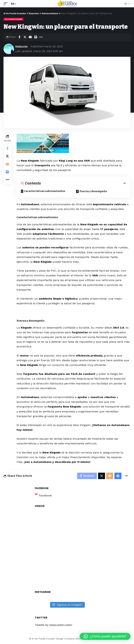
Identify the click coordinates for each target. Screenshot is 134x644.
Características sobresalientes (45, 191)
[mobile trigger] (6, 4)
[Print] (36, 37)
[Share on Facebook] (19, 37)
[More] (41, 37)
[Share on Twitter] (25, 37)
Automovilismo (13, 19)
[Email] (30, 37)
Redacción (22, 46)
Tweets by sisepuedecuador (54, 626)
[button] (105, 636)
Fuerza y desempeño (94, 191)
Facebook (45, 496)
